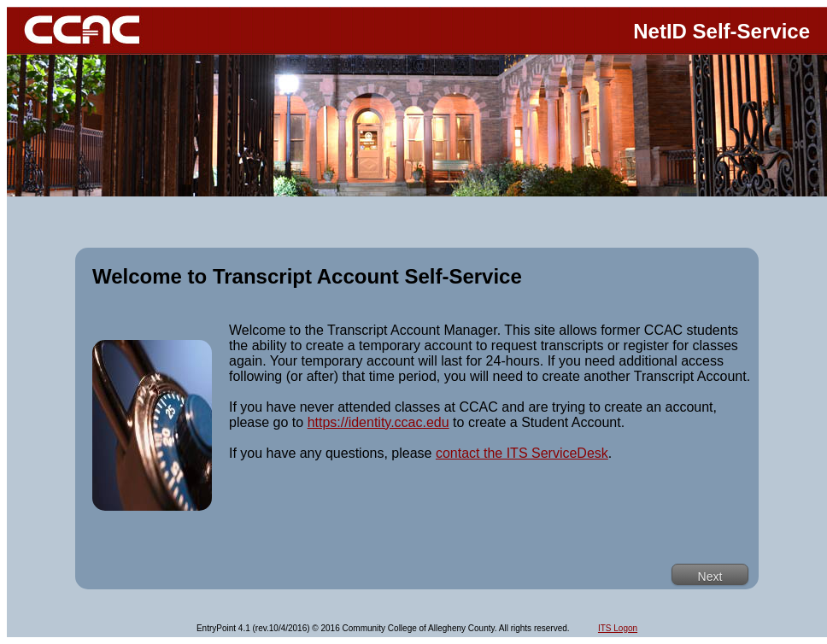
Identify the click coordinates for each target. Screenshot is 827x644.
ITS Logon (618, 628)
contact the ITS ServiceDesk (522, 453)
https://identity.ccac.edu (378, 422)
